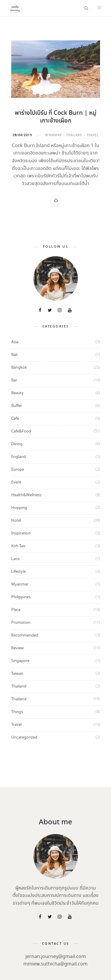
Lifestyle (18, 572)
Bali (14, 355)
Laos (15, 559)
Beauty (17, 393)
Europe (18, 470)
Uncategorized (24, 738)
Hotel (16, 521)
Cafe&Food (21, 431)
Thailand (74, 135)
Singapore (20, 661)
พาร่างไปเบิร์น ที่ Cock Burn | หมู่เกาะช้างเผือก (55, 117)
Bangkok (19, 368)
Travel (92, 135)
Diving (17, 444)
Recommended (25, 635)
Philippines (21, 597)
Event (16, 482)
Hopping (19, 508)
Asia (15, 342)
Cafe (15, 419)
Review (17, 648)
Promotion (21, 623)
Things (17, 712)
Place (16, 610)
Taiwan (17, 674)
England (18, 457)
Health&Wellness (26, 495)
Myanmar (53, 135)
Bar (14, 380)
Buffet (17, 406)
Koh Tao (18, 546)
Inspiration (21, 533)
